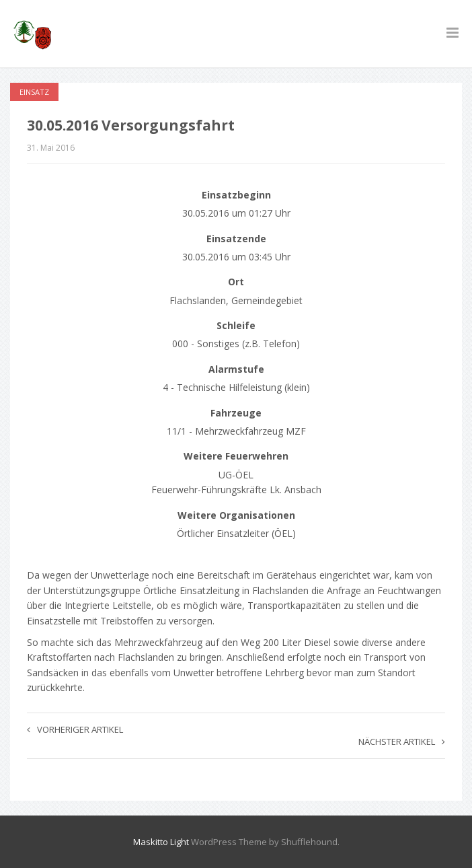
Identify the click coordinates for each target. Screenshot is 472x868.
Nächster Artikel (402, 742)
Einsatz (34, 92)
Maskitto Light (161, 842)
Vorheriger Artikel (75, 729)
